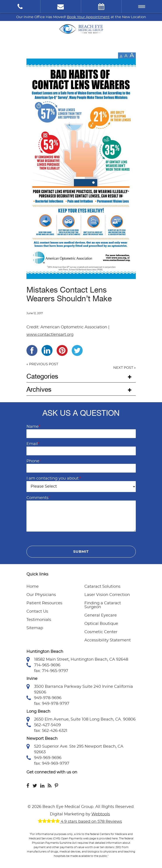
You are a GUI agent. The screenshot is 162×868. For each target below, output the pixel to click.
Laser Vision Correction (107, 595)
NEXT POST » (125, 368)
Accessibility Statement (108, 640)
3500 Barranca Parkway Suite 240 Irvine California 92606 (80, 689)
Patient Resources (44, 603)
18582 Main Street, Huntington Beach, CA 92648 (77, 660)
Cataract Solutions (102, 587)
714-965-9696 (43, 665)
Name (33, 427)
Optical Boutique (101, 624)
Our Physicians (41, 595)
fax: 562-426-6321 (51, 731)
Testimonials (39, 620)
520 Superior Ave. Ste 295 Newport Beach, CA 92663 (75, 749)
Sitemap (35, 628)
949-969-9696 (44, 758)
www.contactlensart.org (50, 335)
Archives (39, 390)
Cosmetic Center (101, 632)
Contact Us (37, 612)
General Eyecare (101, 615)
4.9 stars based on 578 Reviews (80, 822)
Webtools (101, 814)
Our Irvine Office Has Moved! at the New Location (81, 17)
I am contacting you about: (54, 478)
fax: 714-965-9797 (51, 671)
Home (33, 587)
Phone (34, 461)
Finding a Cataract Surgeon (103, 605)
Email (33, 444)
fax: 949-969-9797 (52, 764)
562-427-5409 (44, 725)
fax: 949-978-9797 (52, 704)
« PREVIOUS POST (42, 364)
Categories (42, 376)
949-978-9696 (44, 698)
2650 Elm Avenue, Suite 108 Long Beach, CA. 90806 (81, 719)
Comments (38, 498)
